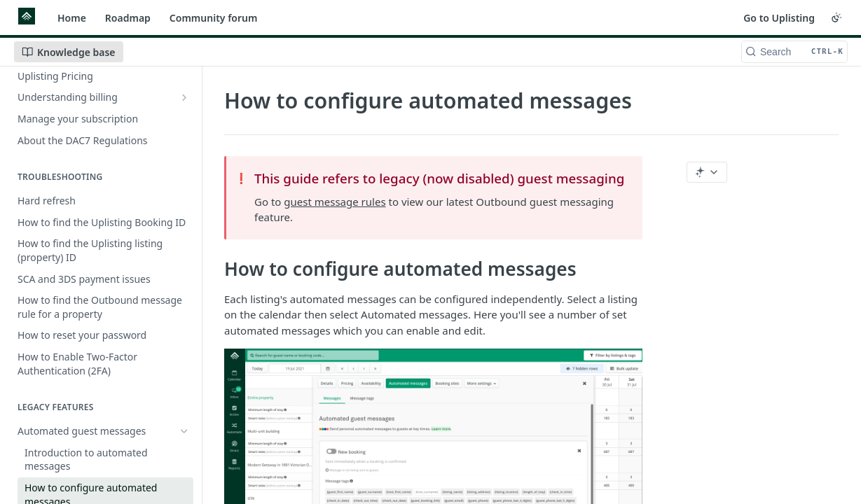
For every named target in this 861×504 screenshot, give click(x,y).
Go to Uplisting (779, 18)
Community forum (214, 18)
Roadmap (128, 18)
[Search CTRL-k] (794, 52)
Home (72, 18)
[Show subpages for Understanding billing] (184, 97)
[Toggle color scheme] (836, 17)
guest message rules (335, 202)
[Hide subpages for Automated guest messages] (184, 431)
